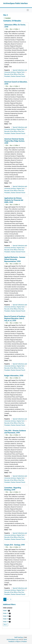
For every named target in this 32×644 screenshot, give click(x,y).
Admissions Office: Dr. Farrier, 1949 (15, 26)
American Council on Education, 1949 (16, 83)
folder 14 (7, 622)
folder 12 (7, 616)
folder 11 (7, 613)
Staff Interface (19, 637)
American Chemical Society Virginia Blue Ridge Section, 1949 (14, 141)
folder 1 (6, 611)
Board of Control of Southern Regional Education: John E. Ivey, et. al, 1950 (15, 318)
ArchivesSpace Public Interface (15, 3)
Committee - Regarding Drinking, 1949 (13, 489)
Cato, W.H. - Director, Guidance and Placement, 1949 (15, 432)
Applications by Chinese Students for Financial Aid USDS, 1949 (14, 200)
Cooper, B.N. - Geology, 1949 (15, 545)
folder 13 (7, 619)
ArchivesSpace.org (12, 639)
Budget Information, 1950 (14, 376)
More (6, 625)
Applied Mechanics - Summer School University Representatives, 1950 (15, 259)
